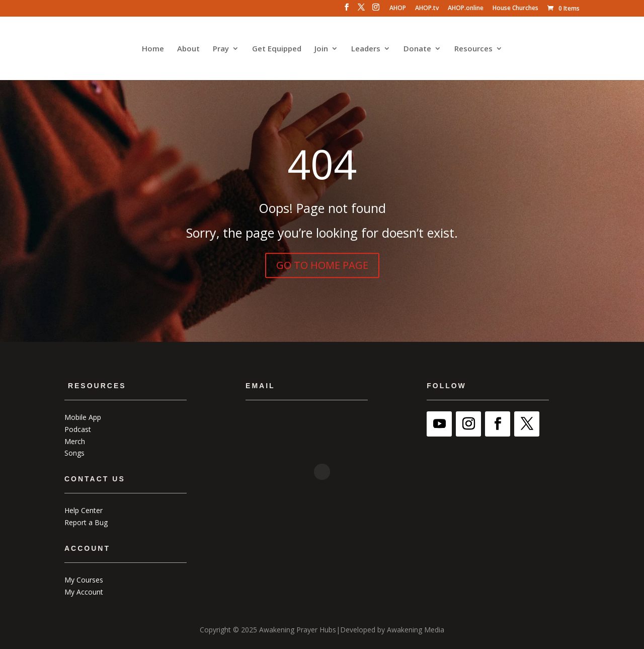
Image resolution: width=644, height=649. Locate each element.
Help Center (84, 510)
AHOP (398, 9)
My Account (84, 592)
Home (153, 49)
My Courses (84, 580)
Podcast (78, 429)
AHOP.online (466, 9)
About (188, 49)
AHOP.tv (427, 9)
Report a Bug (86, 522)
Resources (473, 49)
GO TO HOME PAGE (322, 265)
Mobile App (83, 417)
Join (321, 49)
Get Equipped (277, 49)
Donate (417, 49)
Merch (75, 441)
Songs (74, 453)
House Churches (515, 9)
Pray (221, 49)
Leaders (366, 49)
